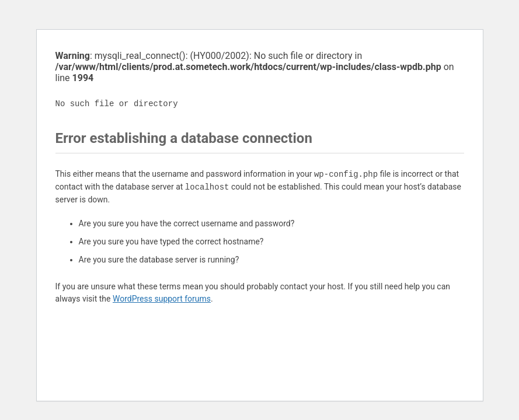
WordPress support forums (162, 299)
